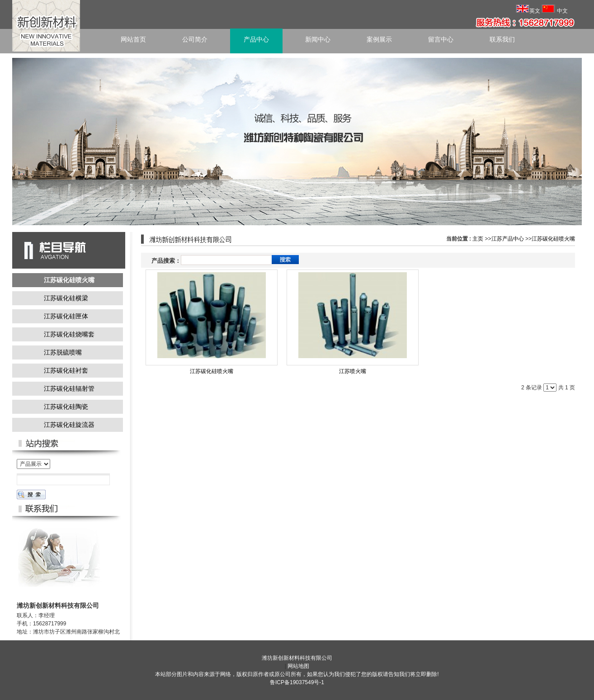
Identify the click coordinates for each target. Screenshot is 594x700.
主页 (478, 239)
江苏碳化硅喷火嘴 (553, 239)
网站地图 (298, 666)
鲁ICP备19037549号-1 (297, 682)
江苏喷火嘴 (353, 371)
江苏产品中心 (508, 239)
